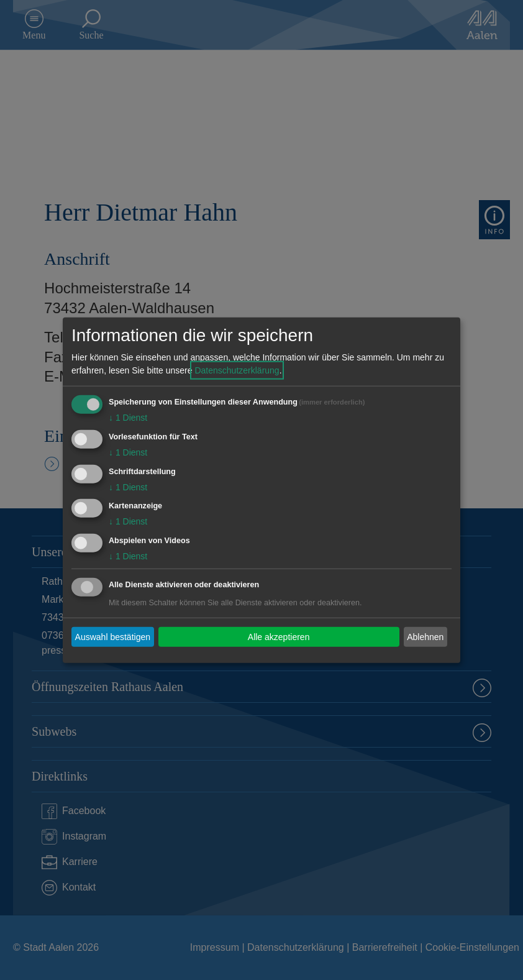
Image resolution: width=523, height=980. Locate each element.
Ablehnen (425, 636)
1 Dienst (128, 418)
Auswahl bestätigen (113, 636)
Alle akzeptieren (279, 636)
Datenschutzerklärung (237, 370)
